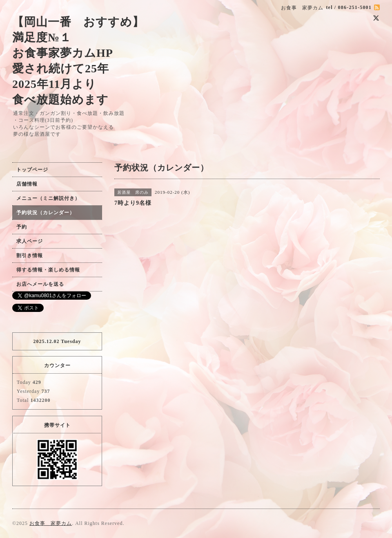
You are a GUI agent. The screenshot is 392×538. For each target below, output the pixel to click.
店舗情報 (27, 184)
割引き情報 (30, 256)
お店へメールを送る (40, 284)
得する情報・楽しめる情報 (48, 270)
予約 (22, 227)
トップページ (32, 170)
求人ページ (30, 241)
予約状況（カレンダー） (46, 213)
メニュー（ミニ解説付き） (48, 198)
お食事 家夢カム (51, 523)
